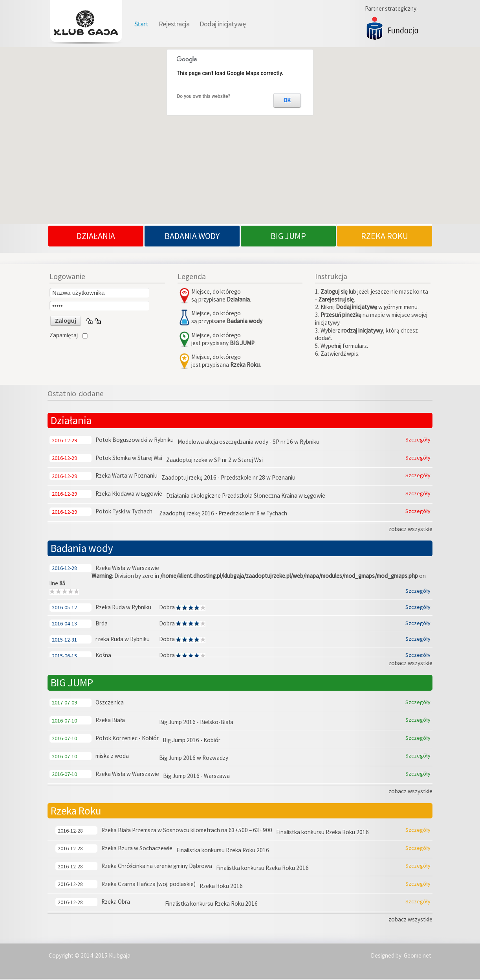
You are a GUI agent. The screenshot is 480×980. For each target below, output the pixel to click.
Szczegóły (418, 441)
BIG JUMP (288, 237)
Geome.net (418, 956)
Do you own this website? (204, 97)
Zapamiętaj (64, 336)
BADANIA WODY (192, 237)
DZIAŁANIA (96, 237)
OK (287, 101)
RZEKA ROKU (385, 237)
